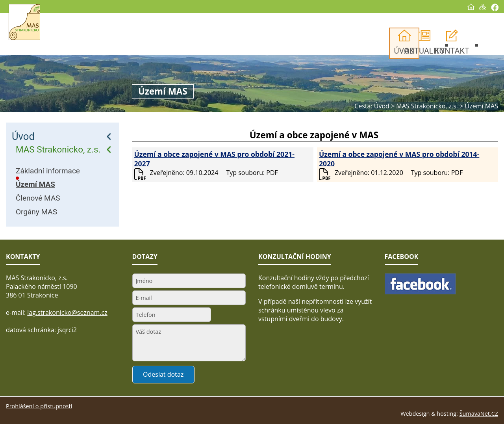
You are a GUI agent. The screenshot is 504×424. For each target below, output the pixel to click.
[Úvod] (471, 7)
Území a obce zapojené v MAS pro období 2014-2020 (399, 159)
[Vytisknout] (495, 7)
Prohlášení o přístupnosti (39, 406)
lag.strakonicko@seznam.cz (67, 312)
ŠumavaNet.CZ (479, 414)
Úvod (23, 136)
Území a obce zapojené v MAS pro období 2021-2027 (214, 159)
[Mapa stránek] (483, 7)
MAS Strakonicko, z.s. (58, 149)
